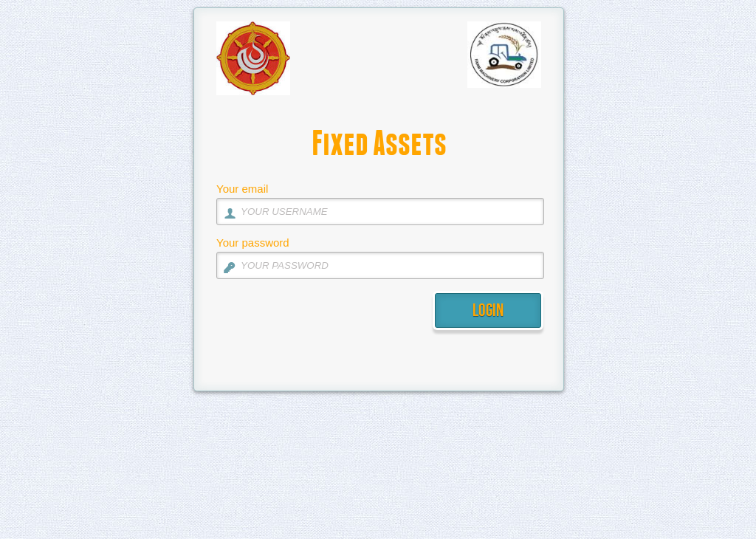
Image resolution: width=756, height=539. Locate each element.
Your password (253, 243)
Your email (242, 189)
